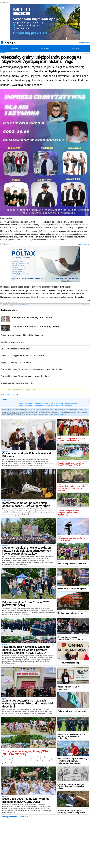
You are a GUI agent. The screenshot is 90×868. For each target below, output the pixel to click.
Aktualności (15, 48)
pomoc (8, 390)
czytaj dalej (84, 244)
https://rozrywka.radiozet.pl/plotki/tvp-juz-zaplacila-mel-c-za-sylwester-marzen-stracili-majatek (45, 405)
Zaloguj (56, 415)
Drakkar (4, 399)
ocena (24, 305)
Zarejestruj (61, 415)
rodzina (33, 390)
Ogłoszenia (75, 48)
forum (6, 305)
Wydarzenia (45, 48)
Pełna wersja (84, 42)
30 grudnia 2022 (20, 399)
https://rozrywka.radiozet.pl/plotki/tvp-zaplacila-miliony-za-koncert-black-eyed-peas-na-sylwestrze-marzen (49, 403)
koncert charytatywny (20, 390)
